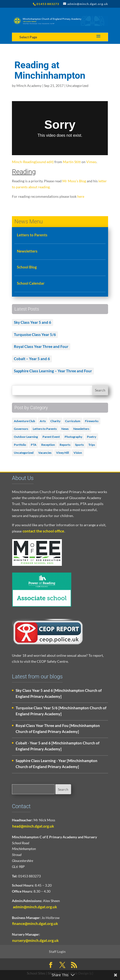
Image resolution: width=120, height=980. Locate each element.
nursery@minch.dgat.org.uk (35, 940)
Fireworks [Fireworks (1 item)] (92, 421)
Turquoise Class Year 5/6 (35, 334)
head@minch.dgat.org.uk (33, 826)
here (81, 196)
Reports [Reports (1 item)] (65, 445)
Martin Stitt (72, 162)
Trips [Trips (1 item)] (92, 445)
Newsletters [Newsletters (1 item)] (81, 429)
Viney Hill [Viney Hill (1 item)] (62, 453)
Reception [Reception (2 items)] (48, 445)
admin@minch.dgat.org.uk (35, 907)
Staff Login (57, 951)
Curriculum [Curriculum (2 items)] (73, 421)
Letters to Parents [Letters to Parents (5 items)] (45, 429)
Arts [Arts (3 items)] (43, 421)
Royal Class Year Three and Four (41, 346)
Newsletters (27, 251)
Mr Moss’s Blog (74, 181)
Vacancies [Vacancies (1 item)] (45, 453)
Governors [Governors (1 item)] (21, 429)
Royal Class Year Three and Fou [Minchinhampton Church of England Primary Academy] (58, 728)
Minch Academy (29, 86)
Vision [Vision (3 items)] (78, 453)
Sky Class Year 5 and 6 (33, 322)
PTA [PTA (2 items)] (34, 445)
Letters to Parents (32, 235)
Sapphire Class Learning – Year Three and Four (53, 371)
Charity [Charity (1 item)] (55, 421)
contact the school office (43, 531)
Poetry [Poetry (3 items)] (92, 437)
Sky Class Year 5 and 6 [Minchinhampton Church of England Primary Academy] (59, 693)
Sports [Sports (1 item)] (79, 445)
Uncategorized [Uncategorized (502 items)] (24, 453)
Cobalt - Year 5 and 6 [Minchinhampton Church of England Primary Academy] (58, 746)
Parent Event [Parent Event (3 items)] (51, 437)
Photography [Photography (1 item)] (73, 437)
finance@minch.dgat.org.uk (35, 923)
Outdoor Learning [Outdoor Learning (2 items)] (26, 437)
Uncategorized (77, 86)
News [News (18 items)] (65, 429)
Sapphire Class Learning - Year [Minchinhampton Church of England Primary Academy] (57, 764)
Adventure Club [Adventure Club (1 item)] (24, 421)
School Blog (27, 267)
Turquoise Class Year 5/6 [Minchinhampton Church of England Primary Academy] (61, 711)
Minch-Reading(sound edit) (33, 162)
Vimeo (91, 162)
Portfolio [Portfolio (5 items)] (20, 445)
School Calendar (31, 283)
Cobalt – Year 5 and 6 (32, 359)
